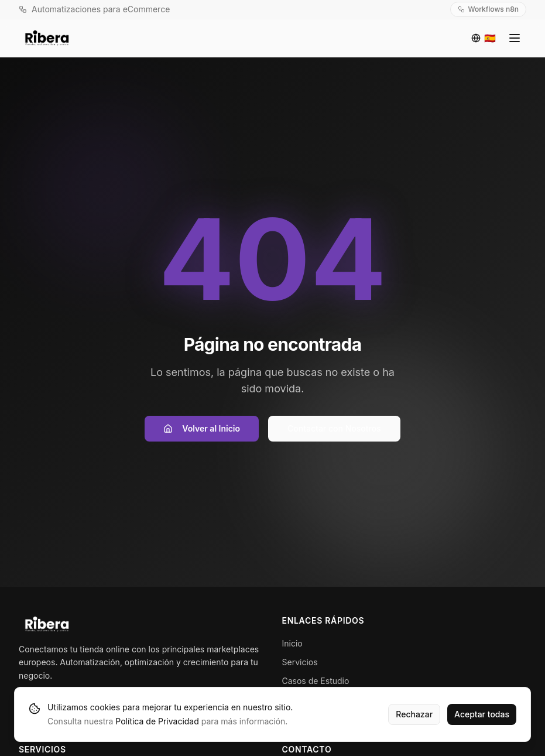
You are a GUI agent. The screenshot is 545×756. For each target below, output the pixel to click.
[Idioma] (484, 38)
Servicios (300, 662)
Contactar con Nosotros (334, 428)
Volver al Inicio (202, 428)
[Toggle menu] (515, 38)
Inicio (292, 643)
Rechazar (414, 714)
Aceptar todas (482, 714)
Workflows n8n (488, 9)
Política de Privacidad (157, 721)
